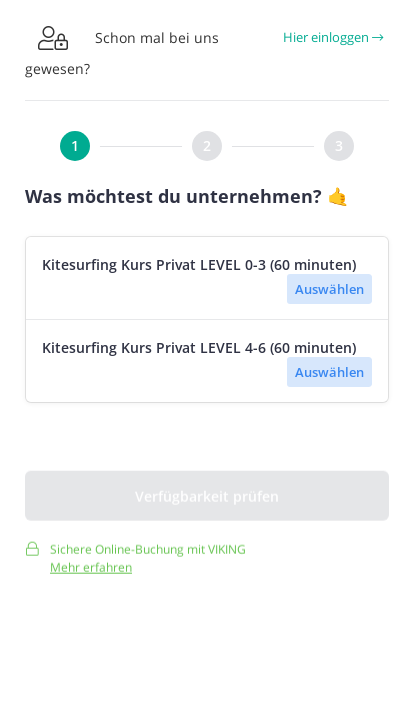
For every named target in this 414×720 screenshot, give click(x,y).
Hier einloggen (333, 37)
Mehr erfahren (91, 571)
